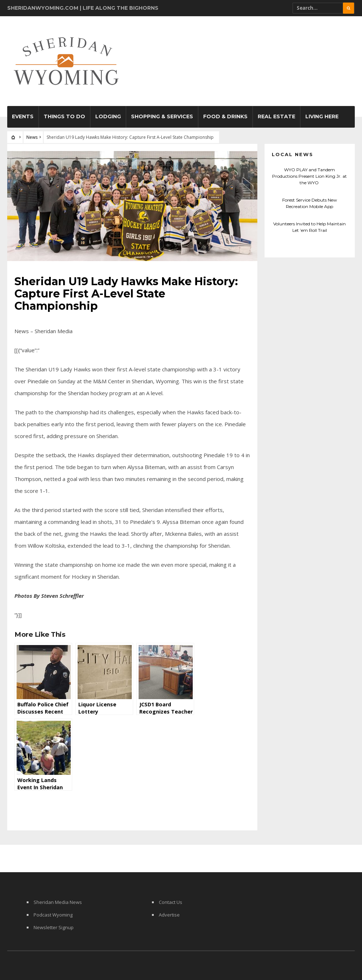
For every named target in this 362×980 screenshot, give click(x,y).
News (32, 137)
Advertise (169, 915)
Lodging (108, 116)
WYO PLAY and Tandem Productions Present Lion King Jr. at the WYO (309, 176)
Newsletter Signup (54, 927)
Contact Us (171, 902)
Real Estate (276, 116)
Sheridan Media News (58, 902)
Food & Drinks (225, 116)
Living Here (322, 116)
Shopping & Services (162, 116)
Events (23, 116)
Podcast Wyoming (53, 915)
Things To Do (64, 116)
